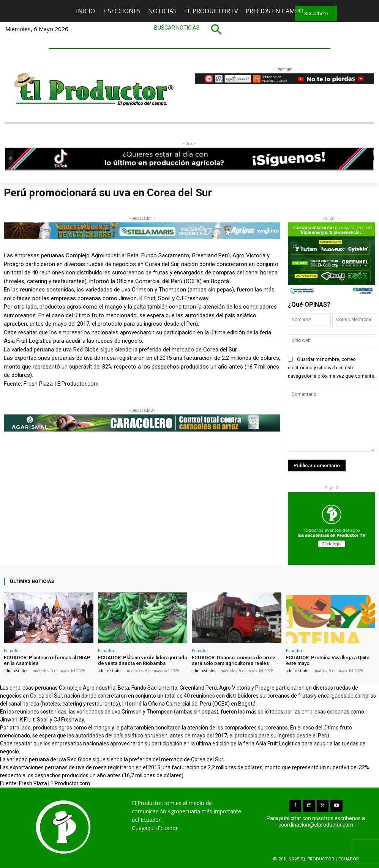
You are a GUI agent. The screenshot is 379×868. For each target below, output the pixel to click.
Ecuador (12, 650)
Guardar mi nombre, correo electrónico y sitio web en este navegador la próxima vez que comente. (332, 368)
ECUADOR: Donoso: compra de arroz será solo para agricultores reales (234, 661)
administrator (16, 671)
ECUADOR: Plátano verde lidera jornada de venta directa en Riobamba (142, 661)
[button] (189, 29)
